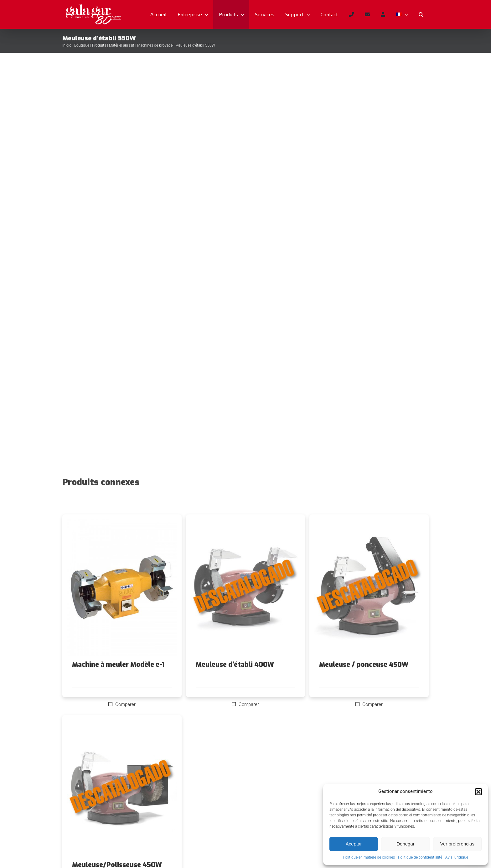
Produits (99, 45)
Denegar (406, 844)
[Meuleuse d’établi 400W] (246, 588)
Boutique (82, 45)
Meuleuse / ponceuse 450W (364, 665)
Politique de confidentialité (420, 857)
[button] (478, 792)
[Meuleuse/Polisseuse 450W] (122, 788)
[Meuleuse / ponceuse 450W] (369, 588)
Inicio (67, 45)
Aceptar (354, 844)
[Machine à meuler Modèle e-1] (122, 588)
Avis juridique (457, 857)
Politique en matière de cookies (369, 857)
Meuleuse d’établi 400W (235, 665)
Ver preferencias (457, 844)
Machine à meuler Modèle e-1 (118, 665)
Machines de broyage (155, 45)
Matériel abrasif (122, 45)
